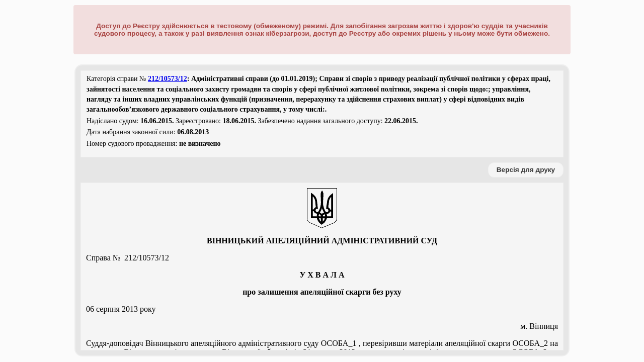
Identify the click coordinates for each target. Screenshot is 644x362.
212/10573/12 (168, 79)
